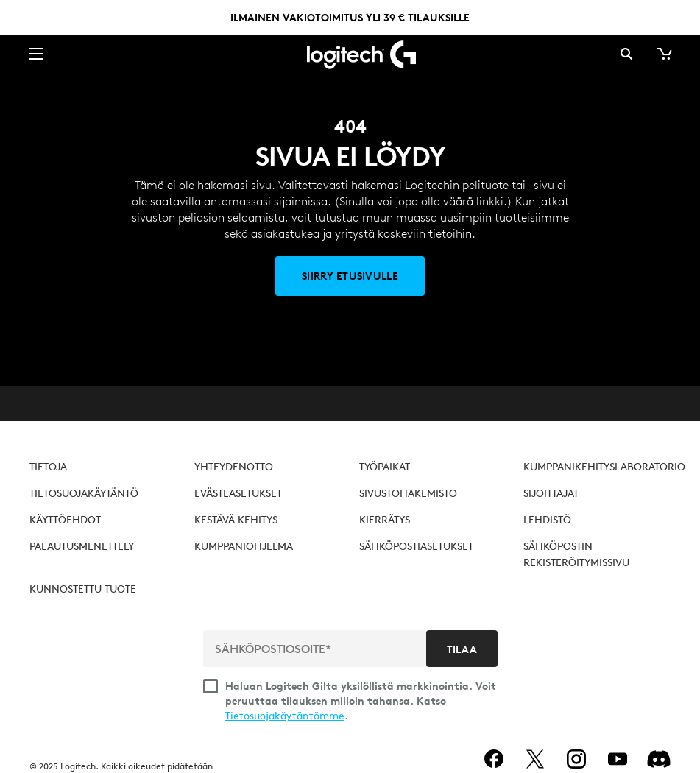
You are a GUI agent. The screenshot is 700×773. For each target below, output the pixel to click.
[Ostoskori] (663, 54)
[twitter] (535, 759)
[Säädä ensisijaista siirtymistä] (36, 53)
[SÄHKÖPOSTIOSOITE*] (316, 649)
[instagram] (576, 759)
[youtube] (618, 759)
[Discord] (659, 759)
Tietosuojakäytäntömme (285, 716)
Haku (626, 54)
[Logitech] (350, 54)
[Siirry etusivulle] (350, 276)
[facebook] (494, 759)
